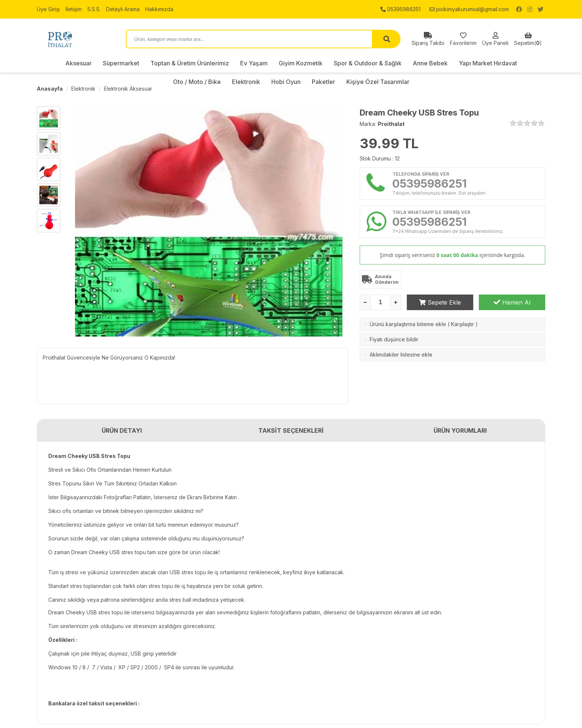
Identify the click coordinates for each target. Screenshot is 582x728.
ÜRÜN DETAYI (122, 430)
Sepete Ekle (440, 302)
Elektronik (83, 89)
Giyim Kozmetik (301, 63)
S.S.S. (94, 9)
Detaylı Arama (123, 9)
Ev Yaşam (254, 63)
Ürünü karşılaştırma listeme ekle (408, 324)
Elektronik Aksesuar (128, 89)
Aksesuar (79, 63)
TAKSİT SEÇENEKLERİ (291, 430)
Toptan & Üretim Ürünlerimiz (190, 63)
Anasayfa (50, 89)
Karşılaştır (462, 324)
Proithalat (391, 124)
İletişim (73, 9)
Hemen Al (512, 302)
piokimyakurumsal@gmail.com (469, 9)
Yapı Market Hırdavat (488, 63)
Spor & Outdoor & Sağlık (368, 63)
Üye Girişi (48, 9)
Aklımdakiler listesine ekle (401, 355)
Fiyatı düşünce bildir (394, 339)
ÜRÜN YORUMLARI (460, 430)
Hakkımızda (159, 9)
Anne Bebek (430, 63)
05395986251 (400, 9)
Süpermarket (121, 63)
